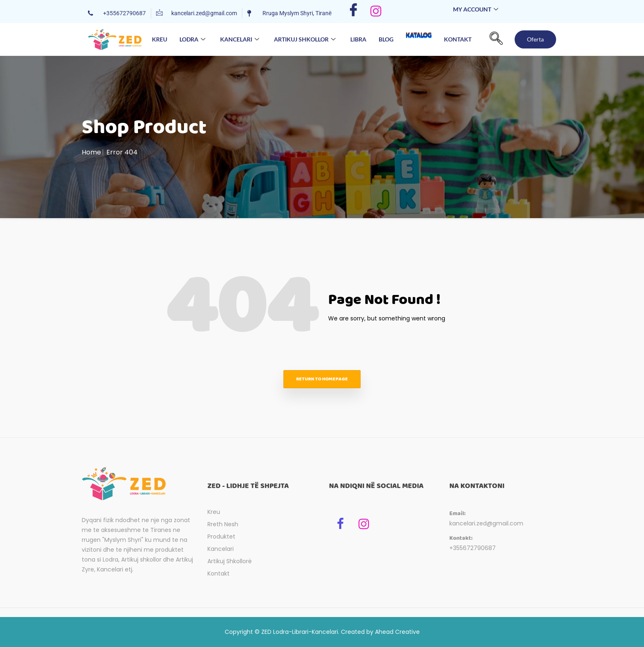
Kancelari (240, 39)
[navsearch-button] (496, 39)
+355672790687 (473, 548)
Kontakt (458, 39)
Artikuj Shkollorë (230, 561)
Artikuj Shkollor (305, 39)
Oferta (535, 39)
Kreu (160, 39)
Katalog (419, 39)
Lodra (192, 39)
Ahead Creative (397, 632)
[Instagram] (376, 12)
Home (91, 152)
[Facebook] (353, 12)
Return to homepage (322, 379)
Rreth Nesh (223, 524)
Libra (358, 39)
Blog (386, 39)
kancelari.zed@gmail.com (486, 523)
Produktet (221, 536)
